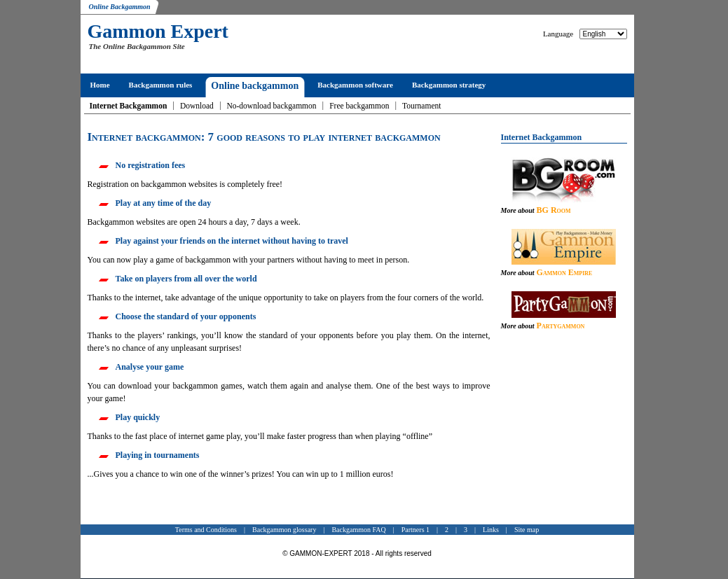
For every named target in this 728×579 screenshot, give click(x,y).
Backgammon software (355, 85)
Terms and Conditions (206, 530)
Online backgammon (255, 86)
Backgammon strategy (449, 85)
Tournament (421, 106)
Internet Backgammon (129, 106)
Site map (527, 530)
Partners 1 (415, 530)
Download (197, 106)
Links (491, 530)
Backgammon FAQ (358, 530)
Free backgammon (359, 106)
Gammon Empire (565, 272)
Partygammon (561, 326)
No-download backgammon (271, 106)
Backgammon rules (161, 85)
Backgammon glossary (284, 530)
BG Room (554, 210)
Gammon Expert (158, 31)
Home (100, 85)
